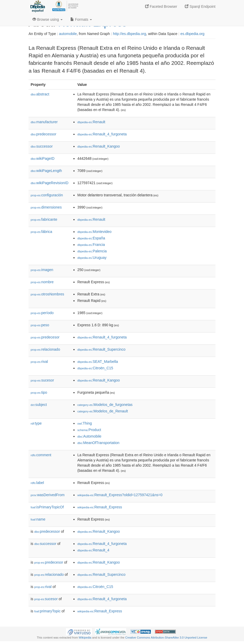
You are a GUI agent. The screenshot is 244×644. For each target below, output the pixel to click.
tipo (39, 392)
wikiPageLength (46, 171)
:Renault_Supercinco (101, 349)
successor (42, 146)
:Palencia (92, 251)
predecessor (43, 134)
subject (39, 405)
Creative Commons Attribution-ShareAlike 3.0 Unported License (166, 638)
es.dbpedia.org (192, 34)
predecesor (45, 337)
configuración (47, 195)
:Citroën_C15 (95, 368)
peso (40, 325)
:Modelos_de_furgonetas (105, 405)
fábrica (41, 232)
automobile (68, 34)
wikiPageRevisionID (50, 183)
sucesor (42, 380)
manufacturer (44, 122)
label (37, 483)
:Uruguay (92, 258)
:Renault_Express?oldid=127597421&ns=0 (120, 495)
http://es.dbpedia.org (130, 34)
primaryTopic (47, 611)
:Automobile (89, 436)
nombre (42, 282)
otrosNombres (47, 294)
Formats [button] (81, 19)
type (36, 423)
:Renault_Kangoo (99, 146)
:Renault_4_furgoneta (102, 134)
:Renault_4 (93, 550)
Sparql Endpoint (200, 6)
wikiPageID (43, 158)
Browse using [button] (48, 19)
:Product (89, 430)
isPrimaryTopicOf (47, 507)
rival (39, 362)
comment (41, 455)
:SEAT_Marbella (98, 362)
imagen (42, 270)
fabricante (44, 219)
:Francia (91, 245)
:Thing (85, 423)
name (38, 519)
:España (91, 238)
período (42, 313)
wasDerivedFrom (48, 495)
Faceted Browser (161, 6)
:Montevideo (94, 232)
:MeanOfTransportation (98, 443)
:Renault (91, 122)
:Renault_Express (100, 507)
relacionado (45, 349)
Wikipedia (85, 638)
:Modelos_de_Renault (103, 411)
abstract (40, 94)
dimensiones (46, 207)
